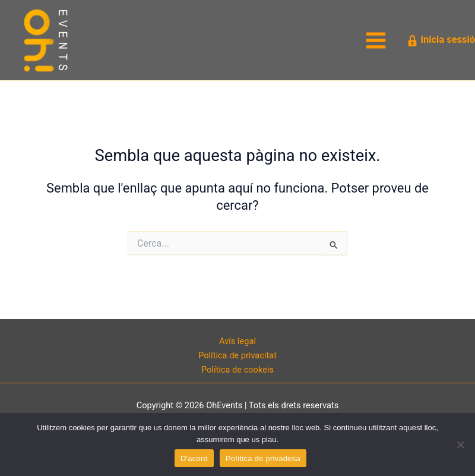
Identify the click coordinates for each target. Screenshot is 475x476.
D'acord (194, 458)
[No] (460, 445)
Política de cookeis (237, 370)
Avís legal (237, 341)
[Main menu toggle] (376, 40)
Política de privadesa (263, 458)
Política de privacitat (237, 355)
